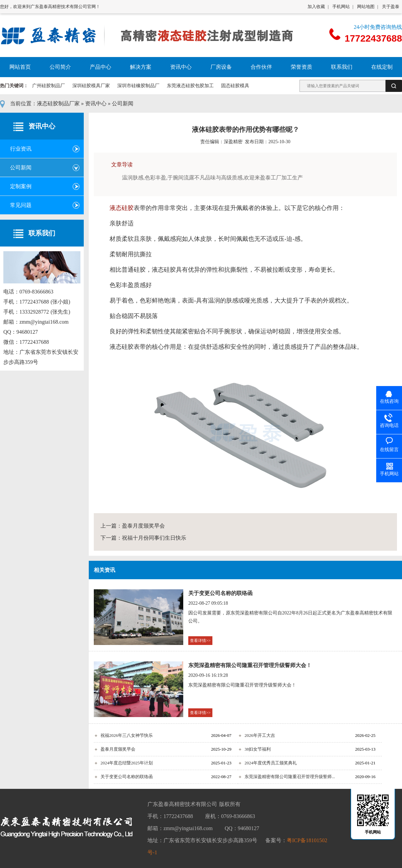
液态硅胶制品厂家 (58, 103)
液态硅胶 (122, 208)
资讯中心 (96, 103)
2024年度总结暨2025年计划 (127, 763)
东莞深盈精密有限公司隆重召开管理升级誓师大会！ (250, 665)
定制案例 (21, 186)
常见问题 (21, 205)
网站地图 (366, 7)
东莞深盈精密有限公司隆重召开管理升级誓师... (290, 777)
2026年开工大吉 (260, 735)
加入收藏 (316, 7)
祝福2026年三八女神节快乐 (127, 735)
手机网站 (341, 7)
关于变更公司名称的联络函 (220, 593)
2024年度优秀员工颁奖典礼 (271, 763)
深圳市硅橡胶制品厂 (138, 86)
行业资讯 (21, 149)
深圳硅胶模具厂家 (91, 86)
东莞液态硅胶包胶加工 (190, 86)
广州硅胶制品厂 (49, 86)
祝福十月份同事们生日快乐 (154, 538)
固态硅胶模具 (235, 86)
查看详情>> (200, 641)
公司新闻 (123, 103)
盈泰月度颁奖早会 (143, 526)
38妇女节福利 (258, 749)
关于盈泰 (391, 7)
